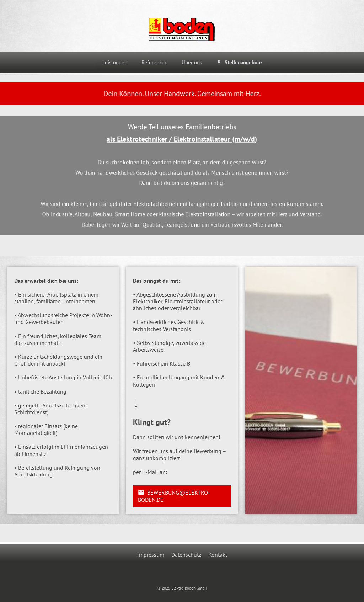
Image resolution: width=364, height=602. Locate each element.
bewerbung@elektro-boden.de (174, 496)
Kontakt (218, 555)
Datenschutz (186, 555)
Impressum (151, 555)
